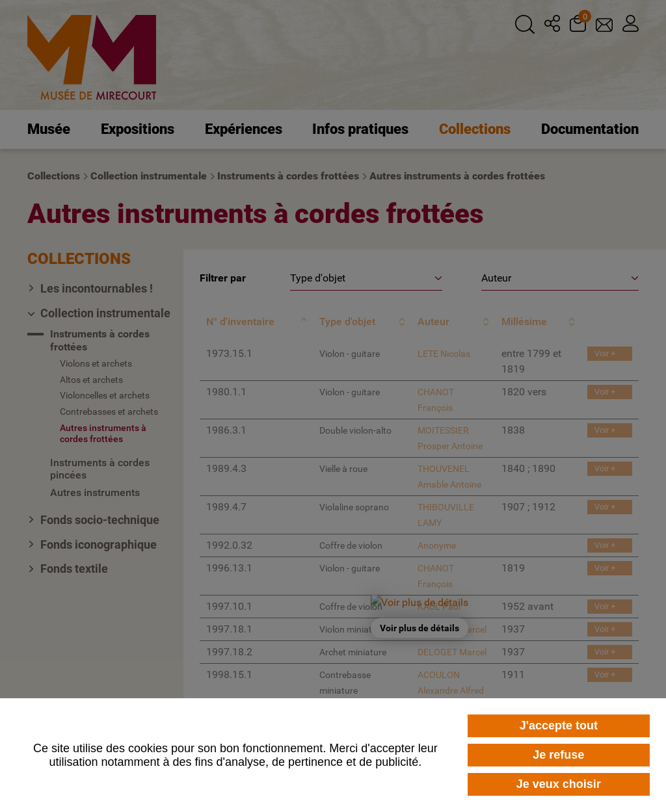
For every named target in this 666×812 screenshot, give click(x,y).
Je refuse (558, 755)
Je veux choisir (559, 784)
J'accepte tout (559, 726)
